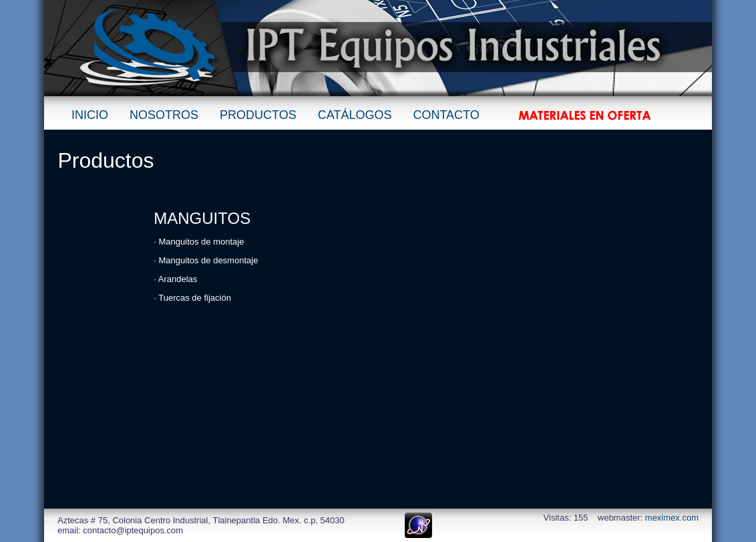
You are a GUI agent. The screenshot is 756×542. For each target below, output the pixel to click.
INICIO (90, 115)
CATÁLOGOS (355, 115)
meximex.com (672, 518)
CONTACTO (446, 115)
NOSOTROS (164, 115)
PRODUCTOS (258, 115)
